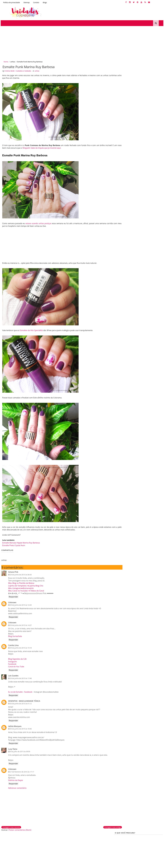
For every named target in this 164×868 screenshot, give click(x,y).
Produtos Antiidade (149, 233)
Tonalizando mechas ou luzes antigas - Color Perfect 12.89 (145, 105)
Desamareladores (9, 844)
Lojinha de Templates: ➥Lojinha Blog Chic (25, 585)
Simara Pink (13, 571)
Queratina (156, 221)
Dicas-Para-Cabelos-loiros (150, 209)
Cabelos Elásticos (122, 225)
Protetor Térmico (138, 225)
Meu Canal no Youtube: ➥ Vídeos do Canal (26, 590)
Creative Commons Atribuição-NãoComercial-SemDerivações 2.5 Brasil (141, 846)
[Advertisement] (68, 42)
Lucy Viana (12, 748)
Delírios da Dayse (15, 780)
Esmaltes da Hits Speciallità (31, 329)
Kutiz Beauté (142, 213)
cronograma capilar (130, 209)
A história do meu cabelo (138, 237)
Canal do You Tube (16, 666)
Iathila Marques (14, 726)
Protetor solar (88, 848)
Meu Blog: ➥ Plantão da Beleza (21, 582)
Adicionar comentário (17, 787)
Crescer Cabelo (152, 225)
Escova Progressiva (123, 233)
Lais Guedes (13, 675)
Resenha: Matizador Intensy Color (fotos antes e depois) (145, 135)
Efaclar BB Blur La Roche (92, 844)
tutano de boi (121, 237)
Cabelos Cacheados (138, 217)
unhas (12, 60)
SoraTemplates (11, 865)
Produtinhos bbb (49, 848)
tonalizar (136, 233)
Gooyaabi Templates (29, 865)
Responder (13, 596)
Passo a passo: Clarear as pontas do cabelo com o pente (145, 193)
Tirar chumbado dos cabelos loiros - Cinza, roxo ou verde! (145, 144)
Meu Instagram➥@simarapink (20, 588)
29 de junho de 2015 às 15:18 (20, 647)
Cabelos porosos (143, 221)
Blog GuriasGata (15, 636)
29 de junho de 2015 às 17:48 (20, 678)
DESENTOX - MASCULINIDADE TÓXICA (24, 700)
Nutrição (131, 213)
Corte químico (8, 848)
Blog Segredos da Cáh (17, 658)
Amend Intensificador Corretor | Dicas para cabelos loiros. (145, 115)
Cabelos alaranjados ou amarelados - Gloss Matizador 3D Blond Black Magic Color (145, 183)
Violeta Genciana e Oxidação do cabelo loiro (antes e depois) (145, 164)
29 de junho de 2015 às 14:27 (20, 624)
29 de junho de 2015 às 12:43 (20, 604)
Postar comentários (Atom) (19, 829)
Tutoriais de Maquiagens (141, 229)
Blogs (44, 2)
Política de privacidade (11, 2)
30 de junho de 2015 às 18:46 (20, 728)
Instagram (12, 661)
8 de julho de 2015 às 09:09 (19, 751)
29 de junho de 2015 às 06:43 (20, 574)
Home (5, 60)
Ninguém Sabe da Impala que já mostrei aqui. (51, 147)
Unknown (12, 602)
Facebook (12, 663)
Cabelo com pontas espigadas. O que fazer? (143, 153)
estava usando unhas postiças (38, 222)
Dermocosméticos (50, 840)
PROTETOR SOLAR (122, 229)
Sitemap (26, 2)
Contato (36, 2)
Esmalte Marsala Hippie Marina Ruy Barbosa (21, 542)
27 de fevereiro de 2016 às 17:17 (21, 771)
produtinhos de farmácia (125, 221)
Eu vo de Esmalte (15, 691)
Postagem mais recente (11, 827)
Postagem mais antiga (101, 827)
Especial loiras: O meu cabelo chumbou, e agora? (145, 124)
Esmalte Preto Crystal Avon (13, 544)
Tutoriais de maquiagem (92, 840)
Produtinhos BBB (122, 217)
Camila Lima (13, 645)
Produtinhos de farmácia (53, 844)
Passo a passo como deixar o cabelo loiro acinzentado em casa (145, 174)
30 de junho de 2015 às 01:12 (20, 703)
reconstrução (120, 213)
